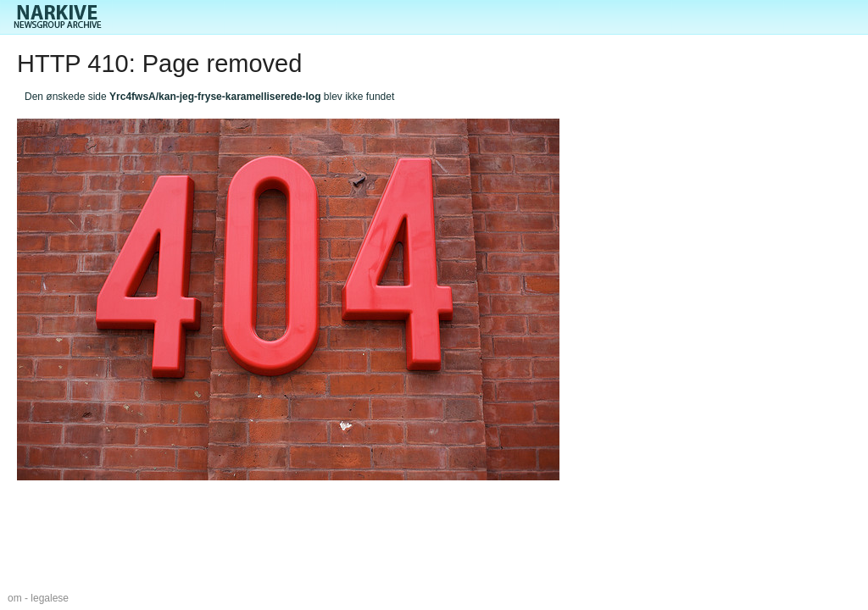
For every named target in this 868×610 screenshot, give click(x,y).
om (15, 598)
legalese (50, 598)
